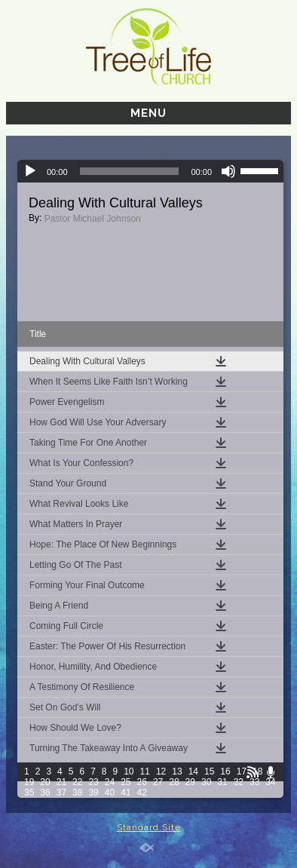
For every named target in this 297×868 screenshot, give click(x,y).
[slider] (130, 171)
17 (242, 771)
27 (158, 782)
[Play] (30, 171)
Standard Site (149, 827)
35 (29, 793)
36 (45, 793)
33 (254, 782)
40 (110, 793)
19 (29, 782)
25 (126, 782)
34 (270, 782)
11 (145, 771)
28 (174, 782)
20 (45, 782)
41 (126, 793)
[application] (150, 171)
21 (61, 782)
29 (190, 782)
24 (110, 782)
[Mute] (228, 171)
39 (93, 793)
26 (142, 782)
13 (177, 771)
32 (239, 782)
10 (129, 771)
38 (77, 793)
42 (142, 793)
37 (61, 793)
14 (193, 771)
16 (225, 771)
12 (161, 771)
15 (209, 771)
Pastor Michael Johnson (93, 219)
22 (77, 782)
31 (222, 782)
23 (93, 782)
